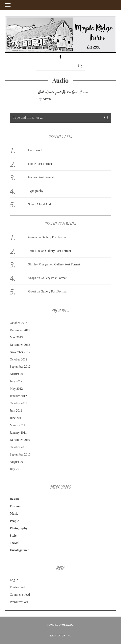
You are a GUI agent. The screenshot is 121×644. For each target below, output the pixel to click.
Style (13, 536)
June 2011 (16, 418)
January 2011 (18, 433)
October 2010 (18, 447)
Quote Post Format (40, 164)
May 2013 (16, 337)
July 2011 (16, 410)
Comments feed (20, 595)
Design (14, 499)
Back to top (61, 636)
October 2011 (18, 403)
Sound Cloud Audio (41, 204)
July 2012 (16, 381)
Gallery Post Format (41, 177)
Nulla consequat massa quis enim (63, 92)
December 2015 (20, 330)
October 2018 (18, 323)
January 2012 (18, 396)
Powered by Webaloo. (60, 625)
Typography (36, 191)
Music (14, 513)
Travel (14, 543)
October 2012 (18, 359)
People (14, 521)
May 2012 (16, 389)
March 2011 (17, 425)
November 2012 (20, 352)
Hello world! (36, 150)
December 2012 (20, 345)
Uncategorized (20, 550)
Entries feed (17, 587)
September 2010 (20, 454)
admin (47, 99)
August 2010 (18, 462)
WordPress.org (19, 602)
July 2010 (16, 469)
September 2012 (20, 367)
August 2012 (18, 374)
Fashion (15, 506)
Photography (19, 528)
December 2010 (20, 440)
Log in (14, 580)
